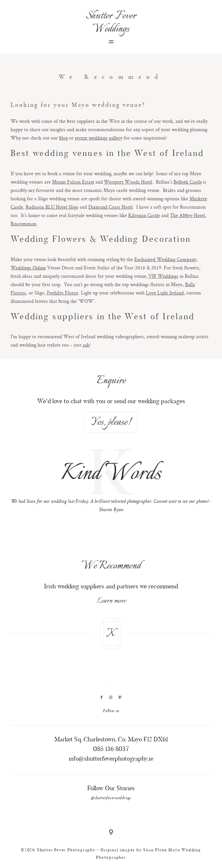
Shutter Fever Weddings (111, 23)
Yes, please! (111, 422)
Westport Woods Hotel (128, 182)
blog (63, 138)
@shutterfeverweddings (111, 798)
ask (86, 345)
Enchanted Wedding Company (165, 259)
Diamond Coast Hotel (111, 207)
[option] (111, 482)
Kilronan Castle (144, 215)
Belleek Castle (188, 182)
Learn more (111, 601)
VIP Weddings (163, 276)
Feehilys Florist (63, 293)
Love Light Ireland (165, 293)
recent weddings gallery (99, 138)
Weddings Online (28, 268)
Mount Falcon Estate (73, 182)
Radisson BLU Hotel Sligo (52, 207)
